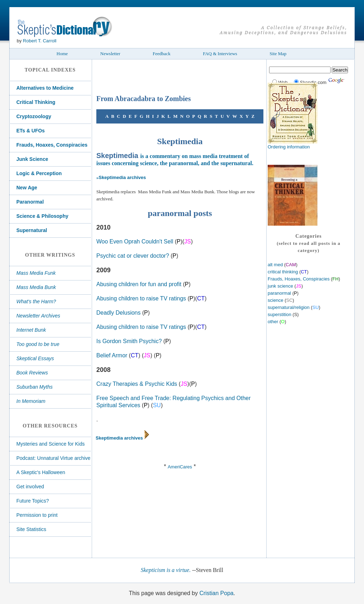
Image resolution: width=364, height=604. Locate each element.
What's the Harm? (36, 301)
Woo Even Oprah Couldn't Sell (135, 241)
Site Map (278, 54)
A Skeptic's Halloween (41, 472)
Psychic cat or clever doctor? (133, 256)
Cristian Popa (216, 593)
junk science (280, 286)
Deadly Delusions (119, 313)
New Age (27, 188)
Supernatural (32, 230)
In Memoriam (31, 401)
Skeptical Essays (35, 358)
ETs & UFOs (31, 131)
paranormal (279, 293)
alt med (276, 265)
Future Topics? (33, 501)
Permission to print (37, 515)
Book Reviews (32, 373)
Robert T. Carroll (39, 41)
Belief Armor (112, 355)
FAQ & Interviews (220, 54)
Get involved (30, 487)
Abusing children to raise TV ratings (141, 298)
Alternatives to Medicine (45, 88)
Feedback (162, 54)
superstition (279, 314)
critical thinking (283, 272)
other (273, 322)
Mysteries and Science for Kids (50, 444)
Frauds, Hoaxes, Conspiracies (52, 145)
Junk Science (32, 159)
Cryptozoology (34, 116)
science (275, 300)
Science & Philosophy (42, 216)
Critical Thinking (36, 102)
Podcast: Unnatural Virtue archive (53, 458)
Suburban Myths (34, 387)
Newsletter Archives (38, 316)
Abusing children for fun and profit (139, 284)
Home (62, 54)
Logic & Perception (39, 173)
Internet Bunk (31, 330)
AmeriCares (180, 467)
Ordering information (289, 147)
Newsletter (110, 54)
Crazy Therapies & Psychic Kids (137, 384)
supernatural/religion (289, 307)
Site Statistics (31, 529)
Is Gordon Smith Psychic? (129, 341)
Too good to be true (38, 344)
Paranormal (30, 202)
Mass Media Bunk (36, 287)
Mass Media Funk (36, 273)
